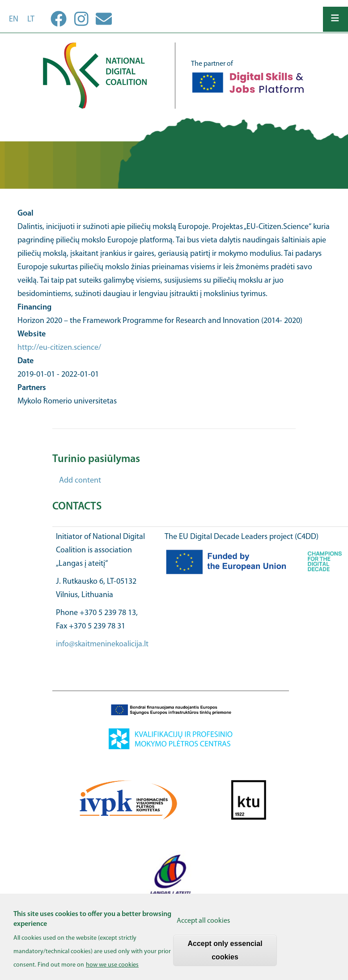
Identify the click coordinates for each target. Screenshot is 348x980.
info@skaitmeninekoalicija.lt (102, 644)
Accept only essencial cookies (225, 956)
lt (31, 19)
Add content (80, 481)
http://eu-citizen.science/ (59, 348)
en (14, 19)
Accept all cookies (203, 926)
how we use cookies (112, 971)
